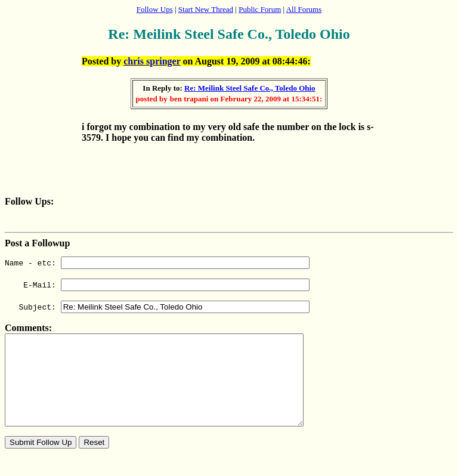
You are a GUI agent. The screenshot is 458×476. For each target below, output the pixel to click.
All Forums (304, 9)
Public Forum (260, 9)
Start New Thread (206, 9)
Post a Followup (37, 243)
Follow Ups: (29, 201)
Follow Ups (155, 9)
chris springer (152, 61)
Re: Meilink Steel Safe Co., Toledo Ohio (250, 88)
